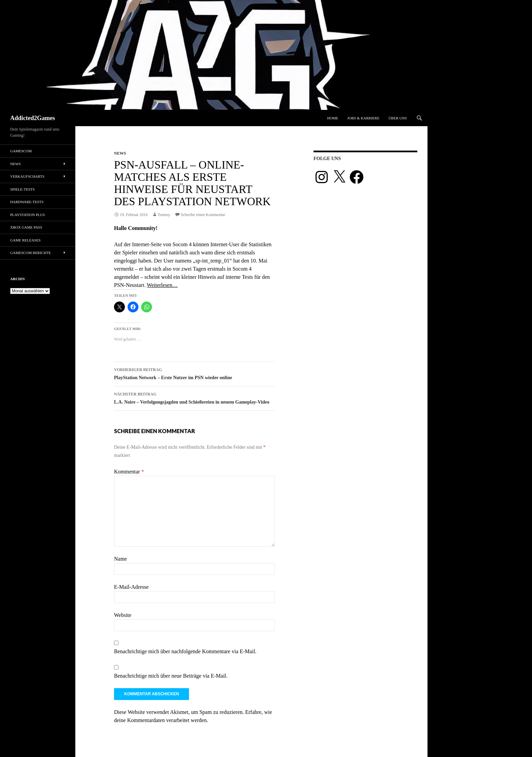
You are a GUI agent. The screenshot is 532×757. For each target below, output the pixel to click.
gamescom (21, 151)
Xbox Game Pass (26, 227)
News (120, 153)
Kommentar (129, 472)
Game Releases (25, 240)
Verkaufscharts (27, 176)
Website (123, 615)
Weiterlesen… (162, 285)
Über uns (398, 118)
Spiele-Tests (22, 189)
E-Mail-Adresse (131, 587)
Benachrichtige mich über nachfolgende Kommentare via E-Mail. (185, 651)
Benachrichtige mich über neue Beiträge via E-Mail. (171, 676)
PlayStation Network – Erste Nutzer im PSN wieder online (194, 373)
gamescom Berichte (31, 253)
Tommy (164, 215)
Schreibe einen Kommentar (203, 215)
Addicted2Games (33, 118)
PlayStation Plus (27, 215)
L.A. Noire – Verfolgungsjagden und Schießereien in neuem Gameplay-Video (194, 397)
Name (120, 559)
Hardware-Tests (27, 202)
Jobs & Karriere (363, 118)
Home (332, 118)
